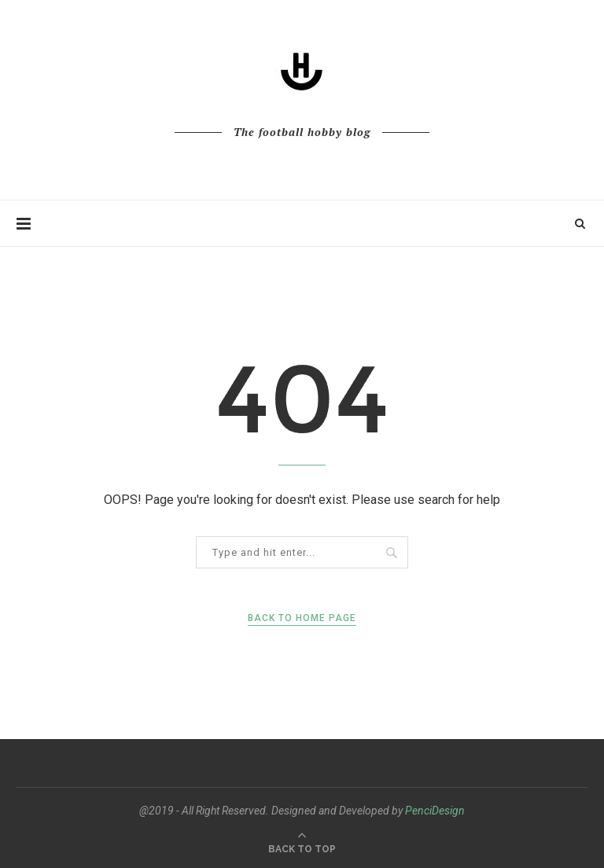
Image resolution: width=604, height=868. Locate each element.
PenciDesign (435, 811)
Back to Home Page (302, 618)
